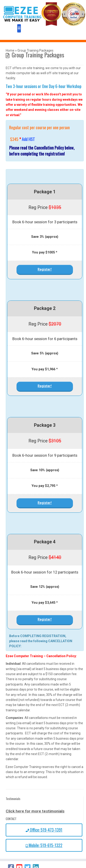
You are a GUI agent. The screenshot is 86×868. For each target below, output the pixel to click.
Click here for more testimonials (35, 811)
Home (10, 50)
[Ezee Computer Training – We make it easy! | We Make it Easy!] (44, 14)
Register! (45, 269)
